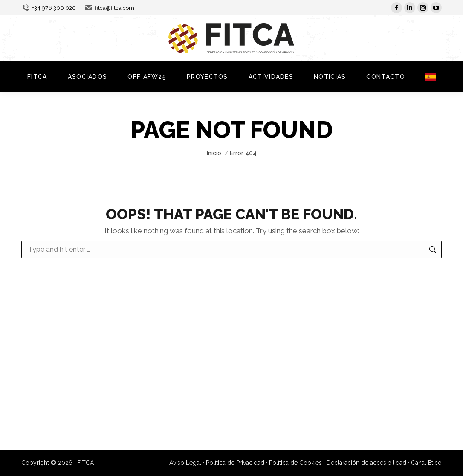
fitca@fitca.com (109, 8)
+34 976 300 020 (49, 8)
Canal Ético (426, 463)
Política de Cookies (295, 463)
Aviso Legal (185, 463)
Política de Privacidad (235, 463)
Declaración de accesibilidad (366, 463)
